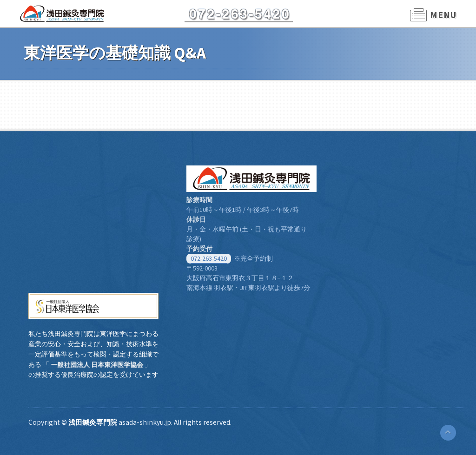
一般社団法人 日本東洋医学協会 (97, 364)
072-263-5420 (209, 258)
